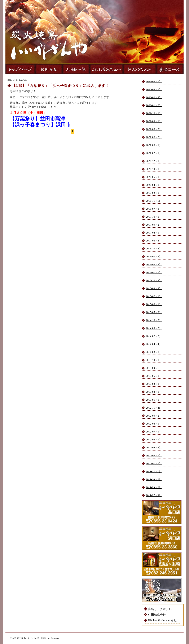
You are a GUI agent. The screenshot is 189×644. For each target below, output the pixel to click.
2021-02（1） (154, 153)
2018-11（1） (154, 201)
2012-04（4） (154, 447)
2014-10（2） (154, 320)
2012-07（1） (154, 432)
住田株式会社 (157, 615)
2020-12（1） (154, 161)
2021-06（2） (154, 137)
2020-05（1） (154, 177)
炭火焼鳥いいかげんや (28, 638)
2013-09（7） (154, 368)
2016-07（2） (154, 256)
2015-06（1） (154, 304)
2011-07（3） (154, 495)
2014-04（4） (154, 344)
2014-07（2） (154, 336)
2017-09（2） (154, 225)
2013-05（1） (154, 376)
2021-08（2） (154, 129)
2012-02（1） (154, 455)
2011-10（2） (154, 479)
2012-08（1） (154, 424)
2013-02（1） (154, 392)
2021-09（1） (154, 121)
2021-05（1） (154, 145)
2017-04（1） (154, 233)
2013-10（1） (154, 360)
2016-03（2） (154, 264)
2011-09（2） (154, 487)
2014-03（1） (154, 352)
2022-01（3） (154, 105)
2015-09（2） (154, 288)
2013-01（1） (154, 400)
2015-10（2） (154, 280)
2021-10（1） (154, 113)
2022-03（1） (154, 89)
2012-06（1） (154, 439)
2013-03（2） (154, 384)
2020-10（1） (154, 169)
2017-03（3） (154, 241)
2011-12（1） (154, 471)
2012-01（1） (154, 463)
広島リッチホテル (160, 609)
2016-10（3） (154, 248)
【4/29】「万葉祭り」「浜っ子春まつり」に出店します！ (60, 86)
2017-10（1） (154, 217)
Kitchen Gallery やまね (162, 620)
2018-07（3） (154, 209)
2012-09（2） (154, 416)
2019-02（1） (154, 193)
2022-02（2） (154, 97)
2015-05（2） (154, 312)
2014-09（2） (154, 328)
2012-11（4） (154, 408)
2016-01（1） (154, 272)
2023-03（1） (154, 81)
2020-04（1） (154, 185)
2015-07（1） (154, 296)
